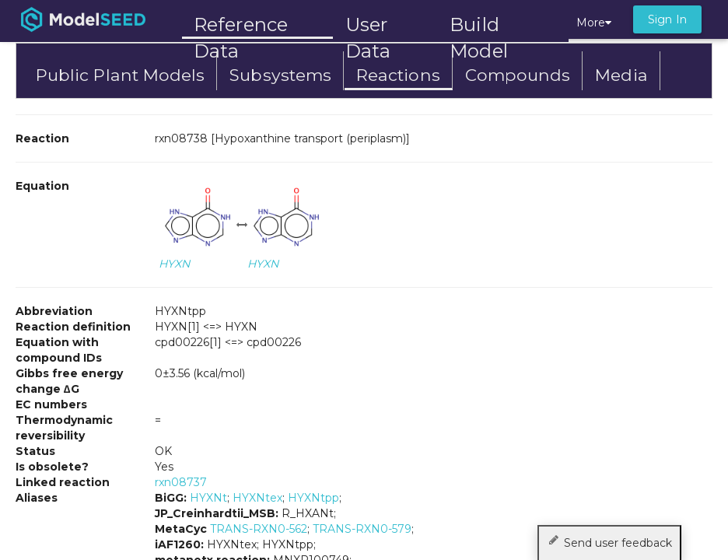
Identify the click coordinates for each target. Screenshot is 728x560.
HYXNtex (257, 498)
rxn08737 (181, 482)
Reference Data (241, 25)
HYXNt (208, 498)
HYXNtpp (313, 498)
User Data (368, 26)
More (594, 23)
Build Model (479, 26)
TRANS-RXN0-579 (362, 529)
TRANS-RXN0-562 (259, 529)
